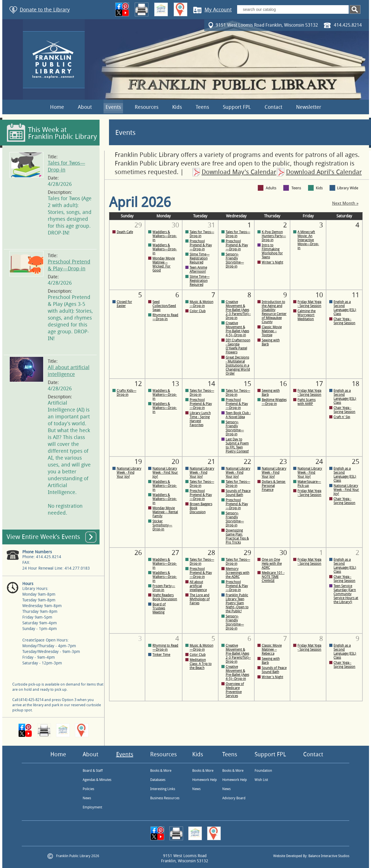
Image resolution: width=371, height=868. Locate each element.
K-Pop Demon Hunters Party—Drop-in (274, 236)
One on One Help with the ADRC (272, 564)
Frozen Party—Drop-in (164, 588)
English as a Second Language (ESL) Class (345, 308)
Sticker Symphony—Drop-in (162, 525)
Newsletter (309, 107)
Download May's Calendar (239, 172)
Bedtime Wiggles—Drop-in (274, 402)
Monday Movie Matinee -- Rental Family (165, 512)
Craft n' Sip (342, 417)
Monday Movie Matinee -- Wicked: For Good (164, 264)
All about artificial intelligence (198, 586)
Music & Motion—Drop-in (202, 304)
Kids (177, 107)
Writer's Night (272, 262)
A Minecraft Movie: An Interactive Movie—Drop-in (308, 240)
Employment (92, 807)
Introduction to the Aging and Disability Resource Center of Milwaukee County (274, 312)
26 (138, 553)
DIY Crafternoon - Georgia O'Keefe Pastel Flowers (238, 346)
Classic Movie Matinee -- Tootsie (272, 331)
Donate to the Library (45, 10)
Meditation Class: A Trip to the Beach (201, 664)
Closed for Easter (124, 304)
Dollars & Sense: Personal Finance (274, 486)
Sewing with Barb (271, 342)
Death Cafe (125, 232)
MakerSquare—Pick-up (309, 484)
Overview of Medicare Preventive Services (235, 690)
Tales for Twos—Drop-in (202, 234)
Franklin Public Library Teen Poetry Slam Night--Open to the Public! (237, 603)
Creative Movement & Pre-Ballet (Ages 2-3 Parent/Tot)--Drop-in (238, 310)
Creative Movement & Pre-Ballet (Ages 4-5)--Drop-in (237, 329)
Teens (202, 107)
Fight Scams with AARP (306, 402)
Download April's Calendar (324, 172)
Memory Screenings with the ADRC (238, 573)
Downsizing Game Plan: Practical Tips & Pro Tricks (237, 536)
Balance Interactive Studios (329, 856)
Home (57, 107)
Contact (273, 107)
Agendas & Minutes (97, 780)
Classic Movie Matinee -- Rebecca (272, 649)
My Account (218, 10)
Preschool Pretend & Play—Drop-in (201, 245)
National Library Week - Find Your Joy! (129, 473)
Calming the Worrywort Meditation (306, 315)
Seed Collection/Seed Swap (164, 306)
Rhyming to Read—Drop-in (165, 317)
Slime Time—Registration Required (200, 258)
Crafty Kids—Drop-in (127, 393)
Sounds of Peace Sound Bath (238, 493)
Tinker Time (161, 655)
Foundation (263, 771)
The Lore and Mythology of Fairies (200, 599)
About (85, 107)
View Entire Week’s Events (43, 537)
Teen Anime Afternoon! (198, 269)
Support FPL (237, 107)
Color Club (198, 311)
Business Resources (165, 798)
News (87, 798)
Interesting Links (163, 789)
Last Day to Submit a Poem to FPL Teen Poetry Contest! (237, 445)
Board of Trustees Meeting (159, 608)
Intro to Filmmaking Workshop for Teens (272, 251)
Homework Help (205, 780)
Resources (147, 107)
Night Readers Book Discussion (165, 597)
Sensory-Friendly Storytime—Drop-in (235, 260)
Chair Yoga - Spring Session (344, 321)
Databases (158, 780)
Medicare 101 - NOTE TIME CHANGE (273, 577)
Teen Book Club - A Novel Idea (238, 415)
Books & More (161, 771)
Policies (88, 789)
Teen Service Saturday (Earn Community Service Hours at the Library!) (346, 594)
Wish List (261, 780)
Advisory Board (234, 798)
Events (113, 107)
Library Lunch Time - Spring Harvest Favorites (200, 419)
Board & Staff (93, 771)
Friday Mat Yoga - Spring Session (309, 304)
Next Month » (345, 203)
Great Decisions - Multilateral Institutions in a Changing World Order (238, 365)
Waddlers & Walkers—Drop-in (165, 236)
